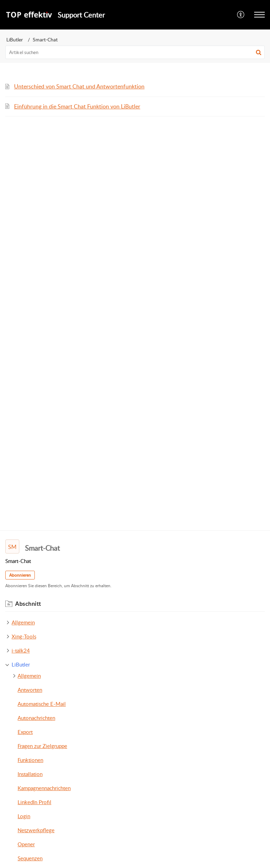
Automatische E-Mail (42, 704)
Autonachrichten (36, 718)
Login (24, 816)
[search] (135, 52)
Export (25, 732)
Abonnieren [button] (20, 575)
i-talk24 (21, 650)
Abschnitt (28, 604)
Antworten (30, 690)
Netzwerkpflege (36, 830)
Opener (26, 844)
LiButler (15, 39)
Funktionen (30, 760)
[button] (259, 52)
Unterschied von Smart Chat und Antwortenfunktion (79, 86)
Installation (30, 774)
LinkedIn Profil (34, 802)
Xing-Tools (24, 636)
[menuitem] (241, 15)
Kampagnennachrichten (44, 788)
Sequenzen (30, 858)
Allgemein (23, 622)
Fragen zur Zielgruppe (42, 746)
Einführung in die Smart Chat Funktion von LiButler (77, 106)
